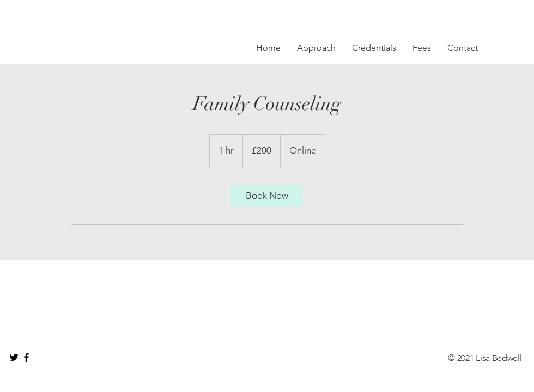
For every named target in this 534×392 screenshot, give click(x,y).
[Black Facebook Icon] (26, 357)
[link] (267, 196)
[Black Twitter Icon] (14, 357)
